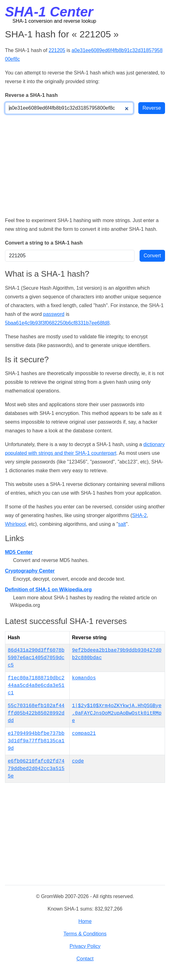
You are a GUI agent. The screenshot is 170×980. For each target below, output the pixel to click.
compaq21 (84, 734)
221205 (57, 50)
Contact (85, 959)
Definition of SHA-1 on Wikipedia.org (48, 590)
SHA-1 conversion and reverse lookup (54, 21)
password (54, 314)
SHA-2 (139, 515)
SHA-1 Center (49, 12)
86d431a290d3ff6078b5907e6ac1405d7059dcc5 (36, 658)
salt (122, 524)
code (78, 761)
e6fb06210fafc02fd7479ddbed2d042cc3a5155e (36, 769)
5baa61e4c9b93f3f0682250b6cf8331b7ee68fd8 (57, 323)
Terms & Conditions (85, 934)
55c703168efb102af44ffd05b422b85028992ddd (36, 713)
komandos (84, 678)
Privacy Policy (85, 946)
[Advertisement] (85, 165)
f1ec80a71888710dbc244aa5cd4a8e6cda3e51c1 (36, 686)
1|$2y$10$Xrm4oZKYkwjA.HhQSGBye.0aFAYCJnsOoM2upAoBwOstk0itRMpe (117, 713)
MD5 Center (19, 552)
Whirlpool (15, 524)
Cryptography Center (30, 571)
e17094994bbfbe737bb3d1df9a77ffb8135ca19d (36, 741)
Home (85, 921)
